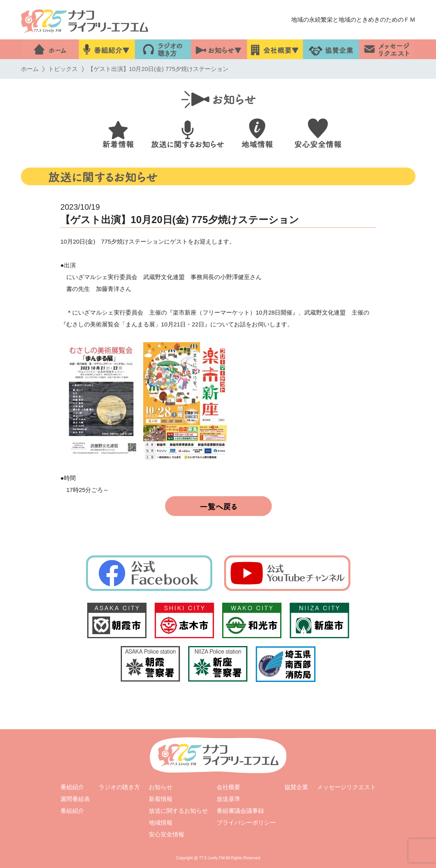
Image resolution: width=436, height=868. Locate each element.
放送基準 (228, 799)
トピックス (63, 69)
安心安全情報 (166, 834)
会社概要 (228, 787)
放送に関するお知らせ (178, 811)
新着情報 (161, 799)
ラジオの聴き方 (119, 787)
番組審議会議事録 (240, 811)
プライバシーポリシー (246, 822)
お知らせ (161, 787)
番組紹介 (72, 787)
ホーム (29, 69)
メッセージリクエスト (346, 787)
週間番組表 (75, 799)
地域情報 (160, 822)
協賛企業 (296, 787)
